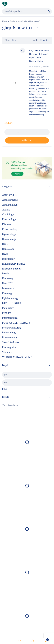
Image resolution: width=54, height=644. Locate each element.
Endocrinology (10, 229)
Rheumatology (10, 337)
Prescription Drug (11, 328)
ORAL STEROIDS (12, 303)
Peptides (7, 313)
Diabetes (7, 224)
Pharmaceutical (10, 318)
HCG (5, 244)
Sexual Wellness (11, 342)
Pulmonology (9, 333)
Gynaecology (9, 234)
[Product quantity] (27, 132)
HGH (5, 254)
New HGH (8, 283)
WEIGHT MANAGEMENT (17, 357)
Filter (5, 389)
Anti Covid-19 (10, 195)
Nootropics (8, 288)
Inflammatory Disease (14, 264)
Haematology (9, 239)
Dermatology (9, 219)
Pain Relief (8, 308)
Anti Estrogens (10, 200)
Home (5, 21)
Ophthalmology (10, 298)
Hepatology (8, 249)
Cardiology (8, 215)
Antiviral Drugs (10, 205)
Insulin (6, 274)
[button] (27, 140)
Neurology (8, 278)
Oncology (7, 293)
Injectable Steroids (12, 269)
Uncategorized (10, 347)
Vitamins (7, 352)
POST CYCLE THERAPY (16, 323)
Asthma (6, 210)
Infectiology (8, 259)
